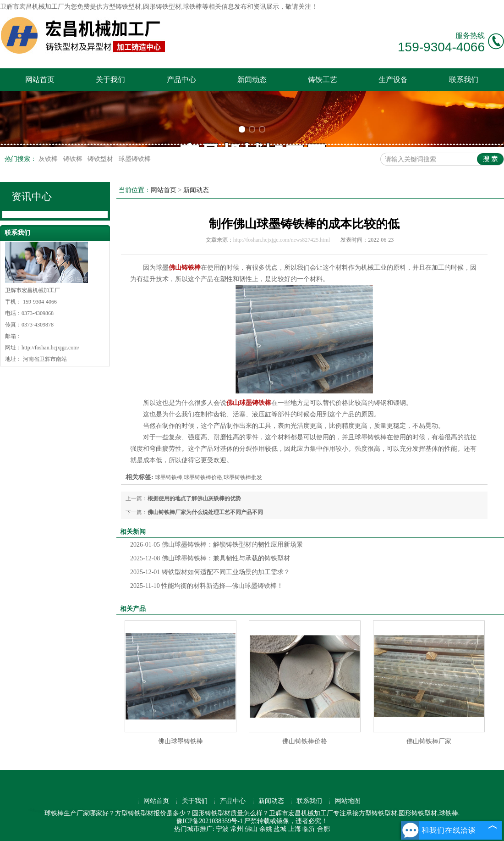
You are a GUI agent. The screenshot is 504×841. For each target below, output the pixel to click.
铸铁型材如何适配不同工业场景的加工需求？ (210, 572)
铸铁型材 (101, 159)
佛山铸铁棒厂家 (429, 741)
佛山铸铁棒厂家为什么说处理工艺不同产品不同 (205, 512)
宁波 (222, 829)
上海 (295, 829)
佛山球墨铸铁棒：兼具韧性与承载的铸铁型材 (210, 558)
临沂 (309, 829)
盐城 (280, 829)
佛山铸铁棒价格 (305, 741)
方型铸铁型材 (122, 7)
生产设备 (393, 80)
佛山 (251, 829)
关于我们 (110, 80)
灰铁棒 (49, 159)
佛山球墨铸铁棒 (181, 741)
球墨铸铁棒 (135, 159)
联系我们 (464, 80)
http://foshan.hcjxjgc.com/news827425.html (282, 240)
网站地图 (348, 801)
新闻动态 (252, 80)
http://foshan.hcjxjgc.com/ (50, 348)
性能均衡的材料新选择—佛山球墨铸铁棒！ (207, 586)
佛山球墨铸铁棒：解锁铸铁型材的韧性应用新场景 (216, 545)
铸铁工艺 (323, 80)
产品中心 (181, 80)
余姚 (266, 829)
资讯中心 (32, 196)
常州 (237, 829)
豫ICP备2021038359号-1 (210, 821)
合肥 (323, 829)
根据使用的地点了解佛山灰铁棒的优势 (194, 498)
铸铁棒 (74, 159)
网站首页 (40, 80)
